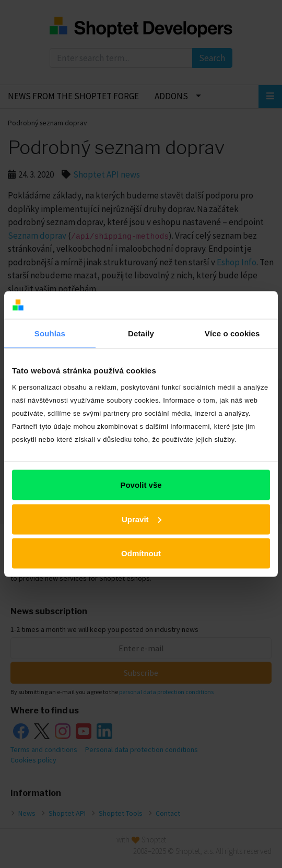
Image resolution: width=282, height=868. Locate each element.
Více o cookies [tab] (232, 333)
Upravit (142, 519)
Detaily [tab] (141, 333)
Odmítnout (141, 553)
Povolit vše (141, 485)
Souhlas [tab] (50, 333)
